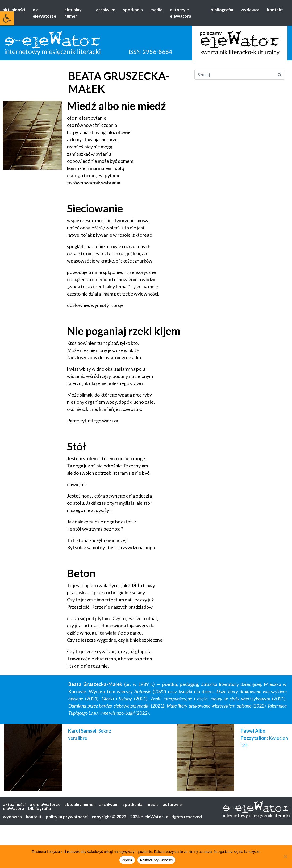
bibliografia (222, 9)
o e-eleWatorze (44, 13)
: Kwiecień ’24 (264, 738)
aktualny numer (73, 13)
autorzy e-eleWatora (181, 13)
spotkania (133, 9)
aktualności (14, 9)
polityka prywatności (67, 816)
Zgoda (127, 860)
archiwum (106, 9)
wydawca (250, 9)
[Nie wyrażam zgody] (285, 857)
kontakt (275, 9)
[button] (7, 18)
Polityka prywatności (157, 860)
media (156, 9)
